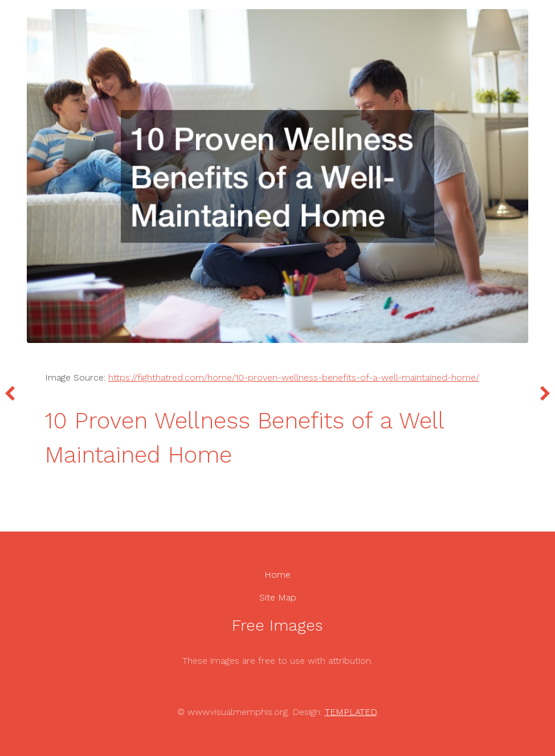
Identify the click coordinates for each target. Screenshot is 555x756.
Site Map (278, 597)
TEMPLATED (351, 712)
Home (277, 575)
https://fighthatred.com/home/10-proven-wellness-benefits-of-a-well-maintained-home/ (294, 377)
